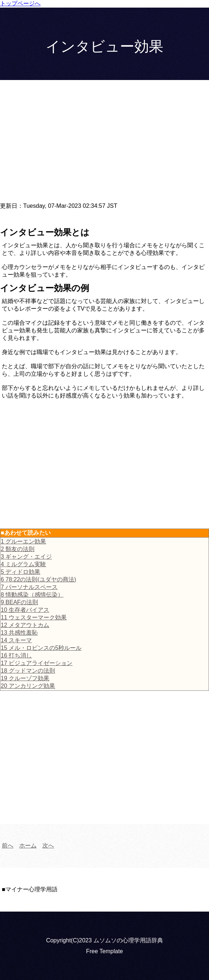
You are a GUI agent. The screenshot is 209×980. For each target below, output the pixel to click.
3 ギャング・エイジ (26, 557)
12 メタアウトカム (25, 625)
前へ (8, 846)
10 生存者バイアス (25, 610)
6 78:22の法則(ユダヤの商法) (38, 579)
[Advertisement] (104, 145)
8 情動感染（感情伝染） (32, 595)
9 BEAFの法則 (19, 602)
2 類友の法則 (18, 549)
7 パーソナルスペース (29, 587)
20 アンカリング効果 (28, 686)
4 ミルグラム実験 (23, 564)
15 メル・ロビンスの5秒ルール (41, 648)
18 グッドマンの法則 (28, 671)
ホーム (28, 846)
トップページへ (20, 3)
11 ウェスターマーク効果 (34, 617)
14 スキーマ (16, 640)
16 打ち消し (16, 655)
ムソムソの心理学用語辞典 (128, 940)
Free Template (105, 951)
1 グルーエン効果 (23, 541)
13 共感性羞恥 (19, 633)
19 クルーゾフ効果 (25, 678)
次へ (48, 846)
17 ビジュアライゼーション (37, 663)
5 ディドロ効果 (20, 572)
